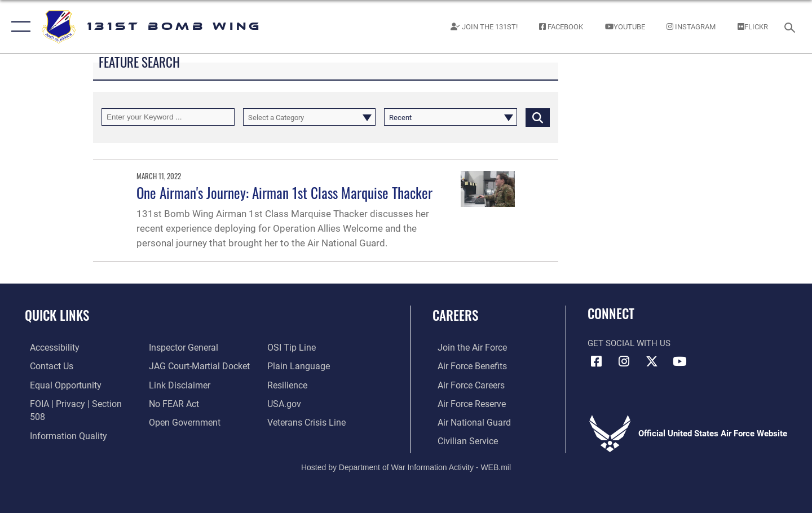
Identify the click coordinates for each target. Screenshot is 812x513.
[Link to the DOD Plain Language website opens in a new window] (297, 366)
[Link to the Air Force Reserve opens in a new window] (466, 403)
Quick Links (57, 315)
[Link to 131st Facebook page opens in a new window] (561, 27)
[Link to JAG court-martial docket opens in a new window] (196, 366)
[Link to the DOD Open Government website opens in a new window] (181, 421)
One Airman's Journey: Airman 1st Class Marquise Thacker (284, 193)
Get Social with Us (629, 343)
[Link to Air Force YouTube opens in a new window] (679, 361)
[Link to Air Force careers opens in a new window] (465, 384)
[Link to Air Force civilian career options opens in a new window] (461, 440)
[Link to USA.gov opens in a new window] (285, 403)
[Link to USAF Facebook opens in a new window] (596, 361)
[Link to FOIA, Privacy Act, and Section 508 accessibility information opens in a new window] (76, 403)
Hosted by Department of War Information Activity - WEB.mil (406, 466)
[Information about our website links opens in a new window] (176, 384)
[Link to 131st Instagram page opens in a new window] (691, 27)
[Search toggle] (791, 26)
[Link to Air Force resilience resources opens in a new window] (288, 384)
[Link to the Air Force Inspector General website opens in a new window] (180, 347)
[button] (18, 27)
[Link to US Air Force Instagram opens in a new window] (624, 361)
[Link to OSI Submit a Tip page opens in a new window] (292, 347)
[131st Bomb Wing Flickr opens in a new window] (753, 27)
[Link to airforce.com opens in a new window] (466, 347)
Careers (455, 315)
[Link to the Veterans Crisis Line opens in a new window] (307, 421)
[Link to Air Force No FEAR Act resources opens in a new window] (172, 403)
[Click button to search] (538, 117)
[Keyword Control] (168, 117)
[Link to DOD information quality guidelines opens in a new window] (61, 421)
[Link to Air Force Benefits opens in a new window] (466, 366)
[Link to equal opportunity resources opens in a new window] (58, 384)
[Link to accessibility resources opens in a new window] (49, 347)
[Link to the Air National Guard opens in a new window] (467, 421)
